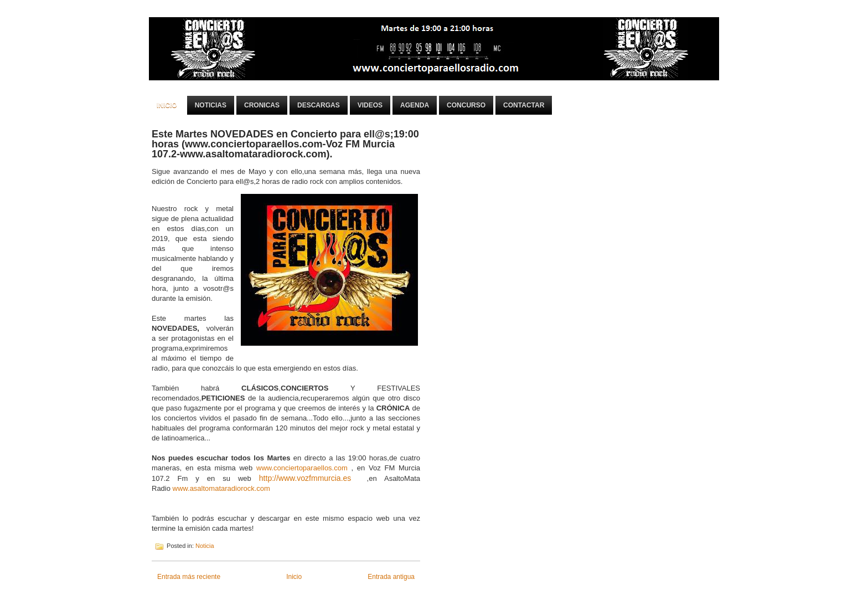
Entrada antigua (391, 577)
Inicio (167, 105)
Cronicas (262, 105)
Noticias (211, 105)
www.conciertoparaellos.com (302, 468)
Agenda (415, 105)
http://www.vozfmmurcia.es (305, 478)
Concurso (466, 105)
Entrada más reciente (189, 577)
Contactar (524, 105)
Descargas (319, 105)
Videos (370, 105)
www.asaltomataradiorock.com (221, 488)
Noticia (205, 546)
